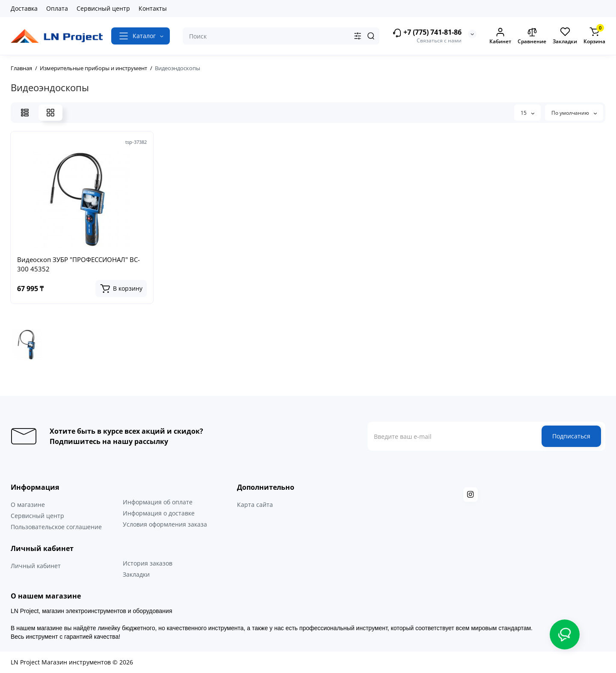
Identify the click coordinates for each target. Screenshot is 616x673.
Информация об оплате (158, 502)
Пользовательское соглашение (56, 527)
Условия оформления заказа (165, 524)
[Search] (371, 36)
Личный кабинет (36, 566)
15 (527, 113)
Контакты (153, 8)
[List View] (25, 113)
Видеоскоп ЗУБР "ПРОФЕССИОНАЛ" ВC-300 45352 (78, 264)
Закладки (136, 574)
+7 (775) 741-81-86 (427, 33)
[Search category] (358, 36)
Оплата (57, 8)
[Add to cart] (121, 289)
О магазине (28, 505)
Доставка (24, 8)
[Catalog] (141, 36)
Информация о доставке (159, 513)
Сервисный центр (103, 8)
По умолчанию (574, 113)
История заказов (148, 563)
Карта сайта (255, 505)
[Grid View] (50, 113)
